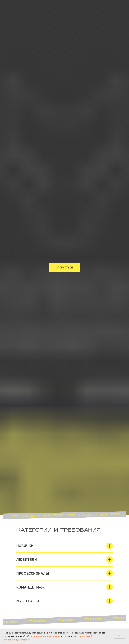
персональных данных (47, 636)
